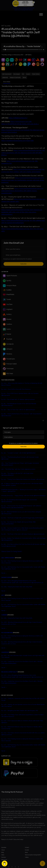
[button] (43, 421)
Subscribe (23, 447)
